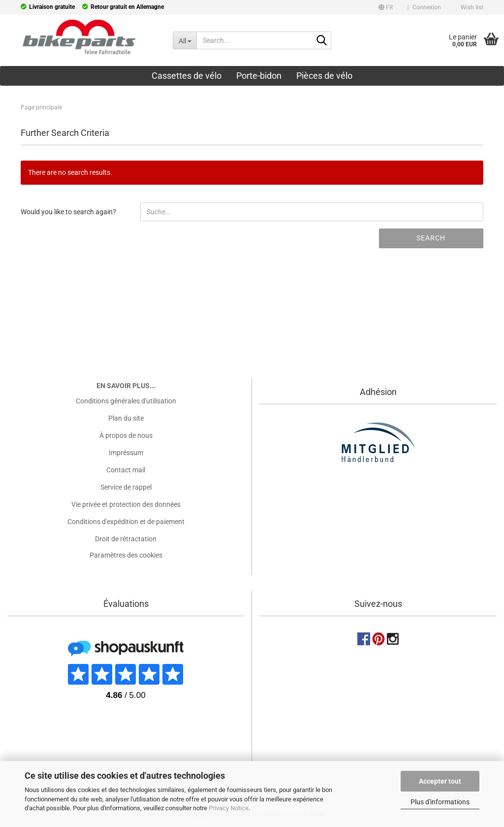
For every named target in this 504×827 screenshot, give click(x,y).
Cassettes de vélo (187, 76)
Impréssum (126, 453)
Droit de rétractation (126, 539)
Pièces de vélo (324, 76)
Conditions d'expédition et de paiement (126, 522)
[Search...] (185, 40)
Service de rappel (126, 487)
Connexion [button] (424, 7)
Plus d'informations (440, 802)
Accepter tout (440, 781)
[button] (386, 9)
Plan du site (126, 418)
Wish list (470, 7)
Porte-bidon (259, 76)
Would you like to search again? (68, 212)
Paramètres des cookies (126, 555)
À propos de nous (126, 435)
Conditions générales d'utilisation (126, 401)
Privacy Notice (229, 808)
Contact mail (126, 470)
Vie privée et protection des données (126, 504)
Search (431, 238)
